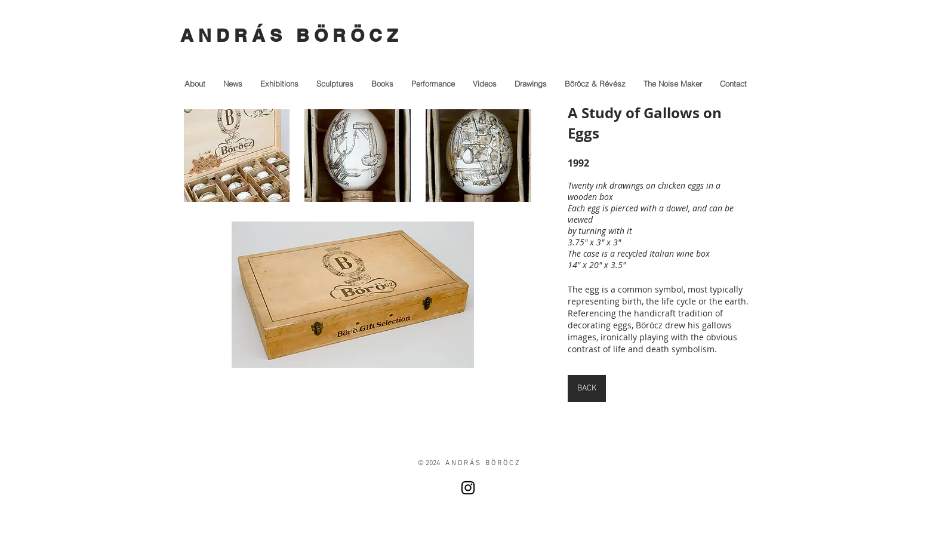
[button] (237, 156)
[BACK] (587, 388)
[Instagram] (468, 488)
